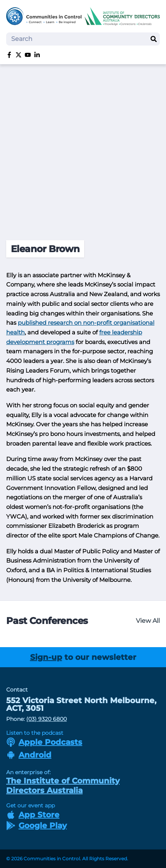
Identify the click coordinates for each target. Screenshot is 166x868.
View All (148, 621)
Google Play (36, 826)
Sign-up (46, 657)
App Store (33, 815)
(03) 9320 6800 (47, 719)
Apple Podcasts (44, 742)
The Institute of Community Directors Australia (63, 786)
